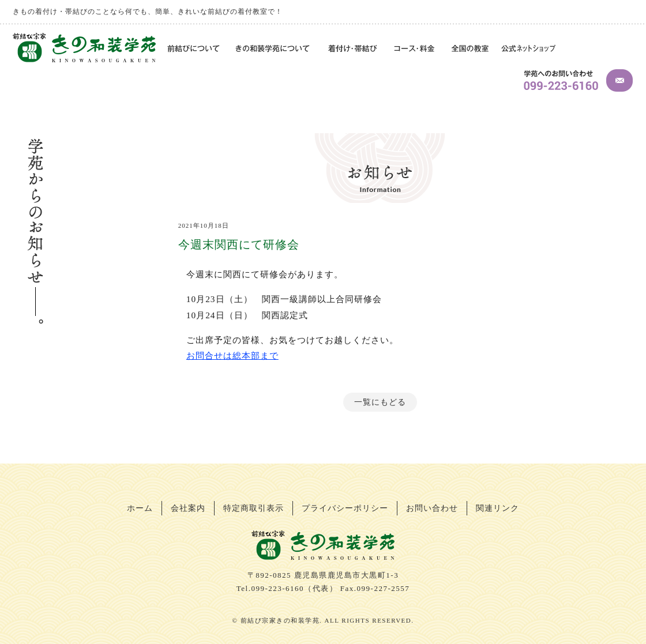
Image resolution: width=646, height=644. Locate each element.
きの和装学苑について (274, 49)
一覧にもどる (380, 402)
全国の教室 (470, 49)
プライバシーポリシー (345, 508)
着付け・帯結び (353, 49)
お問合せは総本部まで (232, 355)
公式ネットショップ (528, 49)
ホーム (140, 508)
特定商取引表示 (253, 508)
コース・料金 (415, 49)
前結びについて (192, 49)
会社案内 (188, 508)
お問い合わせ (432, 508)
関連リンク (497, 508)
